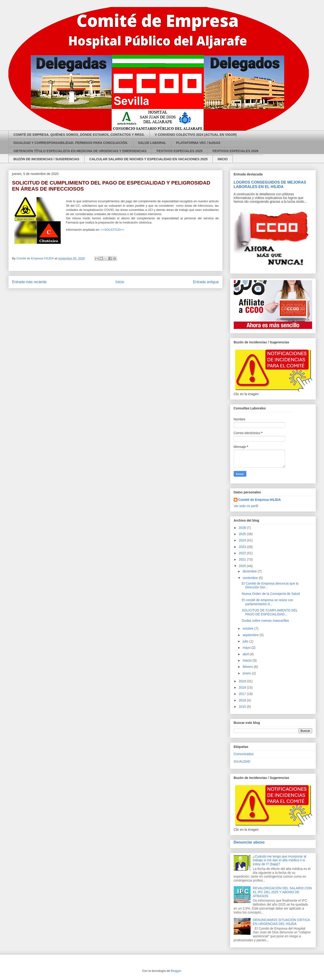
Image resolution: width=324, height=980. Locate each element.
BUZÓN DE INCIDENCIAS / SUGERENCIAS (46, 159)
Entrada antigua (206, 282)
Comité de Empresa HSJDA (260, 500)
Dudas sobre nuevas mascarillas (265, 621)
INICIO (223, 159)
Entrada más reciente (29, 282)
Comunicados (244, 754)
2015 (243, 707)
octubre (249, 628)
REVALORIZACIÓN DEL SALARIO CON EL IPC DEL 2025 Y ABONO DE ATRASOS (282, 892)
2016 (243, 700)
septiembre (251, 635)
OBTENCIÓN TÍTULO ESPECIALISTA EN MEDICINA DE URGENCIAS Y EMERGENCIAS (80, 151)
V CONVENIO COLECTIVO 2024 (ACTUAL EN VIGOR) (196, 135)
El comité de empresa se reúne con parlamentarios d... (267, 602)
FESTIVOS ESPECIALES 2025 (179, 151)
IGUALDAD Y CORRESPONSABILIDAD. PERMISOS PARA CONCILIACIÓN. (71, 143)
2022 (243, 553)
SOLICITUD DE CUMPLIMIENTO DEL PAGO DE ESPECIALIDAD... (270, 612)
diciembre (250, 571)
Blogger (176, 971)
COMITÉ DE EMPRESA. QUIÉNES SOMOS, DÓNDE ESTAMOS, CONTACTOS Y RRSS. (79, 135)
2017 (243, 694)
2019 (243, 681)
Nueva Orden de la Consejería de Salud (271, 594)
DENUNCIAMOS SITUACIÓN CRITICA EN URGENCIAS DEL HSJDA (281, 922)
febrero (248, 667)
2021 (243, 559)
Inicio (120, 282)
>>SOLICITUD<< (112, 230)
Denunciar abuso (249, 842)
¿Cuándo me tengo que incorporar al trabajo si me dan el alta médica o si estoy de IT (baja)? (280, 860)
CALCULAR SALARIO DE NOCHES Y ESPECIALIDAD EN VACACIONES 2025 (148, 159)
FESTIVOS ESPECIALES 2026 (235, 151)
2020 (243, 566)
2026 (243, 528)
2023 (243, 547)
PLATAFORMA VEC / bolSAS (198, 143)
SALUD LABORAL (152, 143)
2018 (243, 687)
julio (246, 641)
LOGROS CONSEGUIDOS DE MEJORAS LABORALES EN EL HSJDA (270, 184)
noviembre (251, 578)
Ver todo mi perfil (246, 506)
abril (246, 654)
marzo (248, 660)
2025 (243, 534)
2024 (243, 540)
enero (247, 673)
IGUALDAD (242, 761)
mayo (247, 648)
